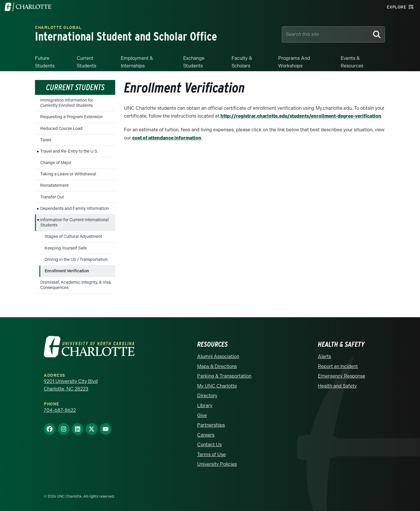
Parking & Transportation (224, 376)
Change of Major (56, 163)
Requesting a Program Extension (71, 117)
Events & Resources (352, 62)
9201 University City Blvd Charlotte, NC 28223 (71, 385)
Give (202, 415)
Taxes (46, 140)
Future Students (45, 62)
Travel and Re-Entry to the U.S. (69, 151)
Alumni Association (218, 356)
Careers (206, 435)
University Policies (217, 464)
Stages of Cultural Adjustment (73, 237)
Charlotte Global (58, 28)
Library (205, 406)
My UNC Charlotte (217, 386)
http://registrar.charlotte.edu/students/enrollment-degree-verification (301, 116)
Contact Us (209, 445)
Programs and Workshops (294, 62)
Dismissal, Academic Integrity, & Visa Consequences (76, 285)
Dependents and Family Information (75, 209)
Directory (207, 396)
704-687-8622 (60, 410)
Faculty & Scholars (242, 62)
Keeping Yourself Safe (66, 248)
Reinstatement (54, 185)
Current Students (86, 62)
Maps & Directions (217, 366)
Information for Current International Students (75, 223)
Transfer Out (52, 197)
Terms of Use (211, 455)
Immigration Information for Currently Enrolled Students (67, 103)
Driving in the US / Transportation (76, 260)
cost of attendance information (167, 138)
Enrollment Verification (67, 271)
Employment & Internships (137, 62)
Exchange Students (194, 62)
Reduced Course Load (61, 129)
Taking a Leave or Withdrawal (68, 174)
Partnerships (211, 425)
